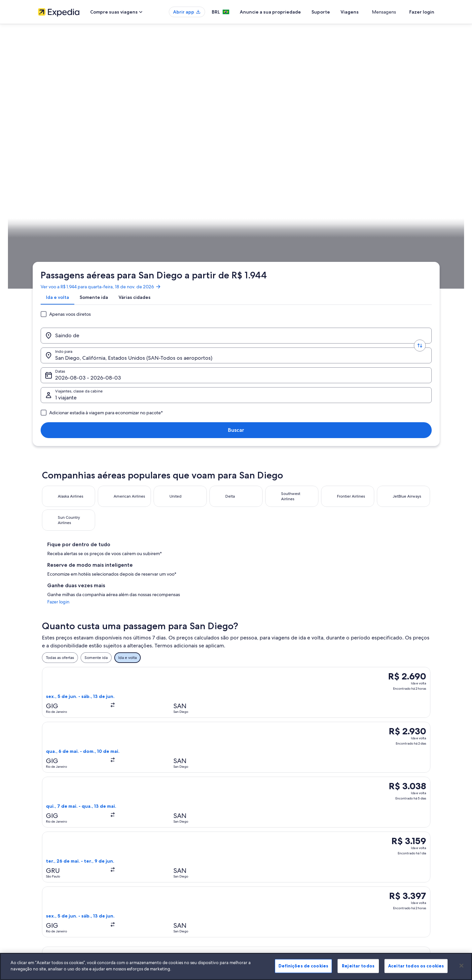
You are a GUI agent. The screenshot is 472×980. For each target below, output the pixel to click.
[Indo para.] (190, 130)
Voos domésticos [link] (156, 869)
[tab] (63, 107)
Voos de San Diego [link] (257, 716)
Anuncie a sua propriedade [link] (62, 848)
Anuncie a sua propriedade (294, 12)
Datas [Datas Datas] (261, 132)
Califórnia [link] (132, 207)
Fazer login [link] (341, 295)
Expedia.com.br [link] (56, 207)
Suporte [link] (352, 827)
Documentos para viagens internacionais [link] (381, 874)
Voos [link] (81, 207)
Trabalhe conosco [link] (54, 837)
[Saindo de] (92, 130)
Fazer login (422, 12)
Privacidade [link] (253, 837)
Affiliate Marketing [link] (54, 890)
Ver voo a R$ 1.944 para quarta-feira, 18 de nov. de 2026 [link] (106, 91)
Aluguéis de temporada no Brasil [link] (170, 848)
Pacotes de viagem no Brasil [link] (165, 858)
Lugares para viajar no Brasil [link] (165, 827)
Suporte (345, 12)
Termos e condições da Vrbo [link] (268, 858)
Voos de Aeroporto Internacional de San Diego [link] (96, 716)
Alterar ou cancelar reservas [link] (370, 837)
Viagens (374, 12)
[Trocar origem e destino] (141, 130)
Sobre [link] (43, 827)
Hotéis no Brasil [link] (154, 837)
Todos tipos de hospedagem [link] (166, 890)
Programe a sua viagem (410, 207)
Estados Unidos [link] (104, 207)
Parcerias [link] (46, 858)
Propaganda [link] (49, 879)
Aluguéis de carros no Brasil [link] (165, 879)
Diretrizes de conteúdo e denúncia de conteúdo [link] (286, 869)
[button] (236, 489)
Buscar (413, 130)
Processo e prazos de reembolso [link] (374, 848)
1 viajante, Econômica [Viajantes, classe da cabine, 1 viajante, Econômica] (341, 132)
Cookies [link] (250, 827)
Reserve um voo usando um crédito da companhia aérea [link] (390, 861)
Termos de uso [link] (256, 848)
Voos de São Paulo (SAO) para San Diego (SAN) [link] (96, 728)
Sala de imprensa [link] (54, 869)
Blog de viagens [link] (155, 901)
